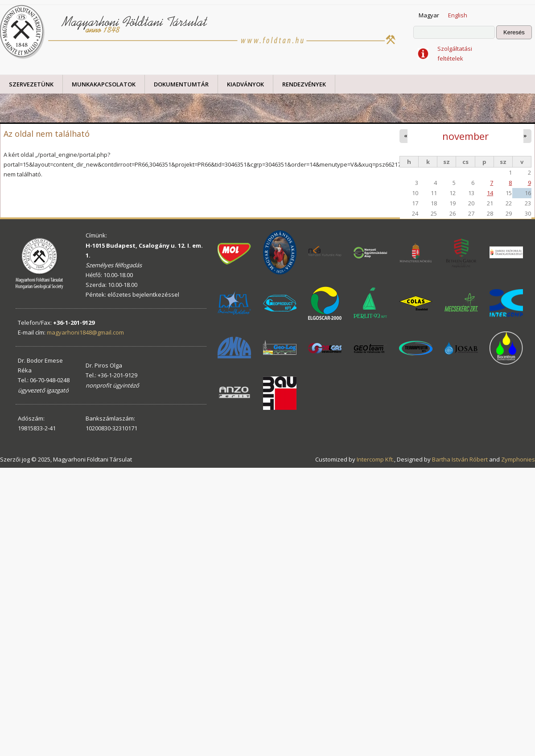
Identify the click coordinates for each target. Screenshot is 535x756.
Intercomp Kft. (375, 459)
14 (490, 193)
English (458, 15)
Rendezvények (304, 84)
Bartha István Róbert (460, 459)
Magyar (429, 15)
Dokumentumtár (181, 84)
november (465, 136)
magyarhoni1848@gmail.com (85, 332)
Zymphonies (518, 459)
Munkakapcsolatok (104, 84)
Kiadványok (245, 84)
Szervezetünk (31, 84)
